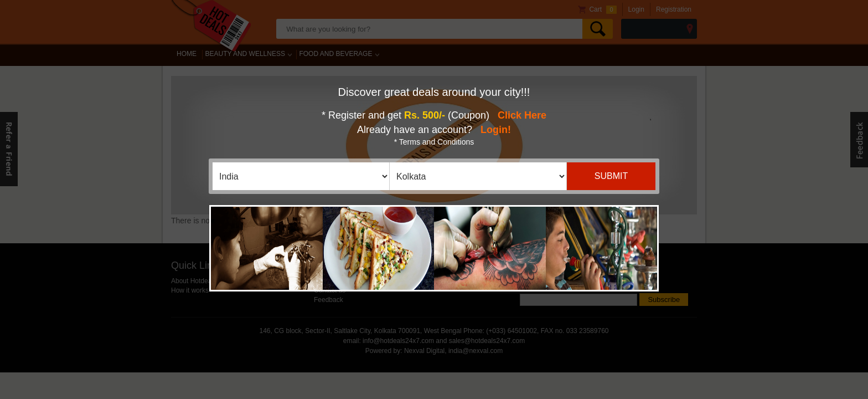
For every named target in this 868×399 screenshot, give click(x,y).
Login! (496, 130)
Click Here (522, 115)
